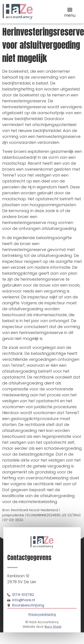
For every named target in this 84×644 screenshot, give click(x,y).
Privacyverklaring (42, 614)
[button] (70, 10)
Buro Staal (53, 627)
